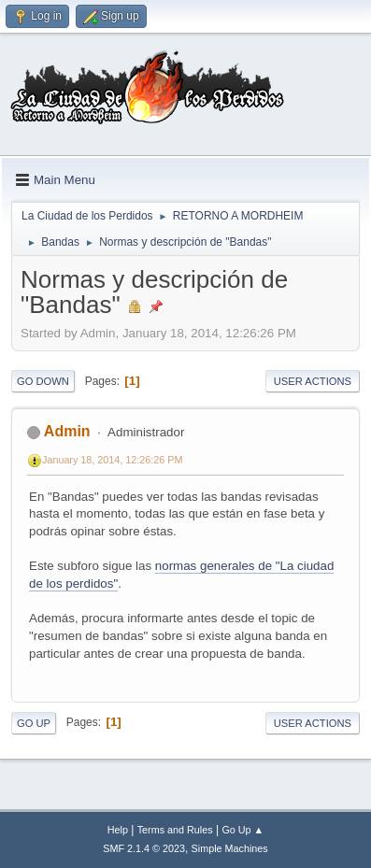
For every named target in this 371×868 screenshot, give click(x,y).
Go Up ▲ (243, 830)
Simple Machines (230, 848)
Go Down (43, 381)
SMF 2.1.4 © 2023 (144, 848)
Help (118, 830)
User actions (313, 381)
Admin (67, 431)
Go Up (34, 723)
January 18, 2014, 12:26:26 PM (112, 460)
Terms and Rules (175, 830)
